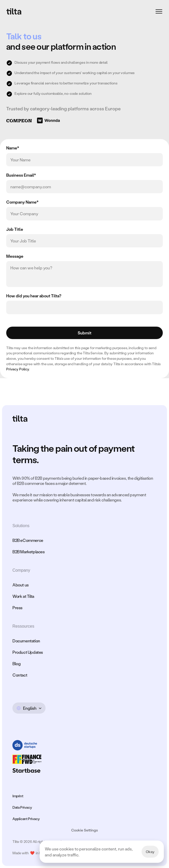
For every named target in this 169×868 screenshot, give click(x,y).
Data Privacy (22, 807)
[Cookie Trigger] (84, 830)
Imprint (18, 796)
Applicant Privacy (26, 819)
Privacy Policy (18, 369)
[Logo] (14, 11)
